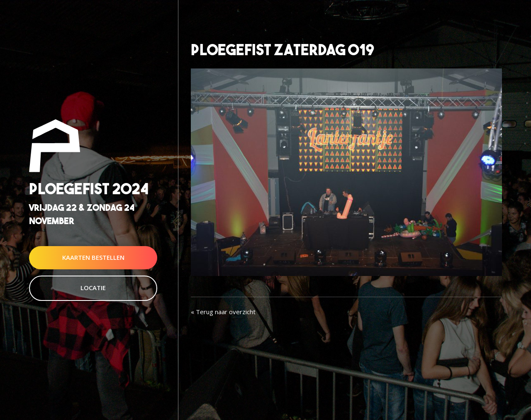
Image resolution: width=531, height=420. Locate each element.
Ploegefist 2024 (89, 189)
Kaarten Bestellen (93, 257)
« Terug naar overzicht (223, 312)
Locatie (93, 288)
